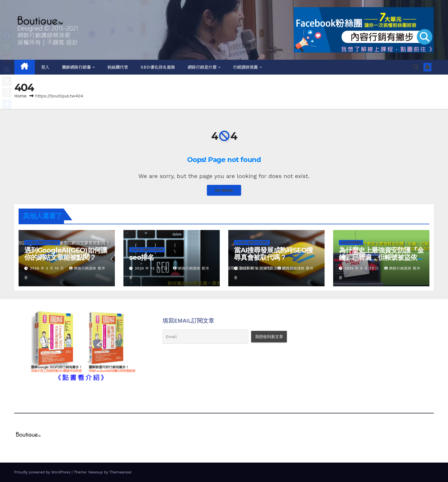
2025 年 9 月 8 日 (257, 268)
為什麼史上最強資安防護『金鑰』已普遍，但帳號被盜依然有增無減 (381, 257)
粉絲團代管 (118, 67)
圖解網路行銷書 (77, 67)
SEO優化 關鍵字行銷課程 (42, 242)
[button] (416, 67)
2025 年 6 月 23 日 (362, 268)
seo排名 (142, 257)
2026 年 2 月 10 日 (48, 268)
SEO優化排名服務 (158, 67)
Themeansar (120, 472)
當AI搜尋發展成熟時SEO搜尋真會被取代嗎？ (273, 254)
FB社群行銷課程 (351, 242)
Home (20, 96)
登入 (45, 67)
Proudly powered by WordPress (43, 472)
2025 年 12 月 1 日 (152, 268)
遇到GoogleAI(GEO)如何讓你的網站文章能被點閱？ (66, 254)
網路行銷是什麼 (203, 67)
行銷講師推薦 (246, 67)
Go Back (224, 190)
